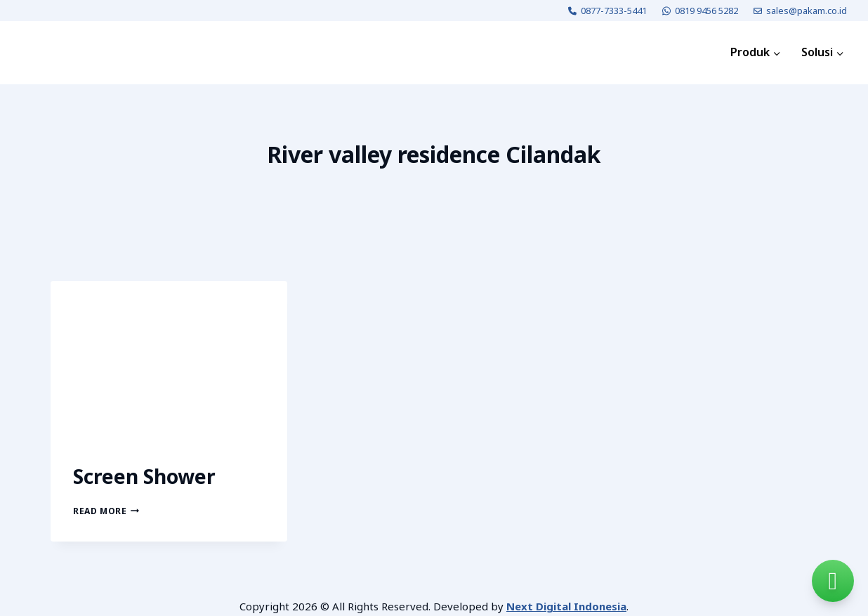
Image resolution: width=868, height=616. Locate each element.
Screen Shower (144, 476)
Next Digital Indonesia (566, 606)
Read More (106, 511)
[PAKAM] (59, 53)
